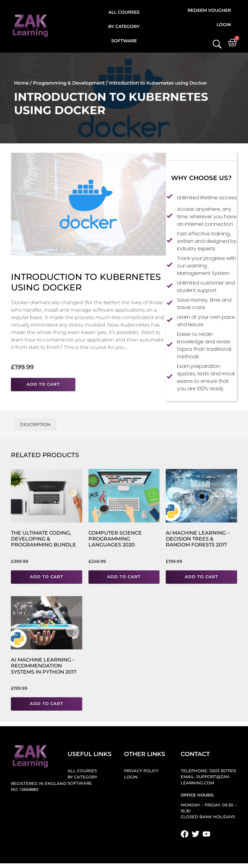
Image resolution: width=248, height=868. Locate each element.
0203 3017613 (223, 771)
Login (224, 25)
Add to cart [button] (47, 577)
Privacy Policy (141, 771)
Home (21, 83)
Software (124, 41)
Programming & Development (69, 83)
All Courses (124, 12)
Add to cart (43, 384)
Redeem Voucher (209, 10)
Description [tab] (35, 425)
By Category (124, 26)
